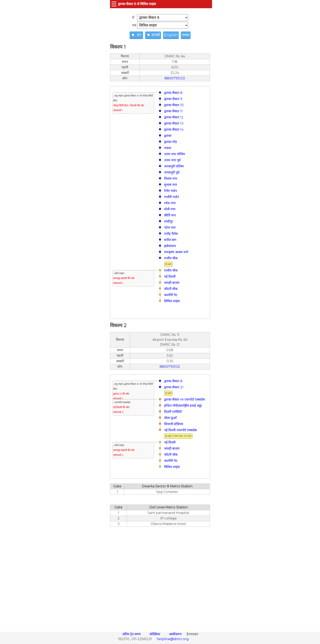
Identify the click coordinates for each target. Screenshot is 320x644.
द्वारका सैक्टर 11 (173, 111)
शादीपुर (169, 221)
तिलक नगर (171, 179)
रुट (137, 35)
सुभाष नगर (171, 185)
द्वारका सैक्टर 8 (173, 93)
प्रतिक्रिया (155, 634)
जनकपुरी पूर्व (172, 172)
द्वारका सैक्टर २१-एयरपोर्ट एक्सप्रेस (184, 399)
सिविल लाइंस (172, 301)
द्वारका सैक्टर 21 (174, 387)
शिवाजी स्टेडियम (174, 424)
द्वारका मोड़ (171, 142)
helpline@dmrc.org (173, 639)
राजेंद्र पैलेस (171, 234)
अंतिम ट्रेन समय (132, 634)
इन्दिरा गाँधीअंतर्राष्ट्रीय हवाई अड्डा (183, 406)
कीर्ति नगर (170, 215)
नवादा (168, 148)
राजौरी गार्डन (172, 197)
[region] (160, 577)
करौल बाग (170, 240)
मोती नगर (170, 209)
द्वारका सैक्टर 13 (174, 123)
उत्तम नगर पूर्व (172, 160)
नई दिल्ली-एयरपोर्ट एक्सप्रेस (181, 430)
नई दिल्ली (170, 277)
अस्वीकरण (176, 634)
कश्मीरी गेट (171, 295)
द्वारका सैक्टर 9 (173, 99)
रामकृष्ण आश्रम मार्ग (176, 252)
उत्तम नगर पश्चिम (175, 154)
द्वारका (168, 136)
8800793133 (175, 78)
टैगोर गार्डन (171, 191)
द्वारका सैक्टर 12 (174, 117)
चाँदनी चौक (171, 289)
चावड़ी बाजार (172, 283)
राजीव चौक (171, 258)
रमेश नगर (170, 203)
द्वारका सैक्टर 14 (174, 130)
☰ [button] (114, 4)
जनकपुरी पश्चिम (174, 166)
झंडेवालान (170, 246)
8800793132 (170, 367)
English (171, 35)
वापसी (154, 35)
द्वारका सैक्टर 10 (174, 105)
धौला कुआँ (170, 418)
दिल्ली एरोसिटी (173, 412)
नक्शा (186, 35)
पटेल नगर (170, 228)
